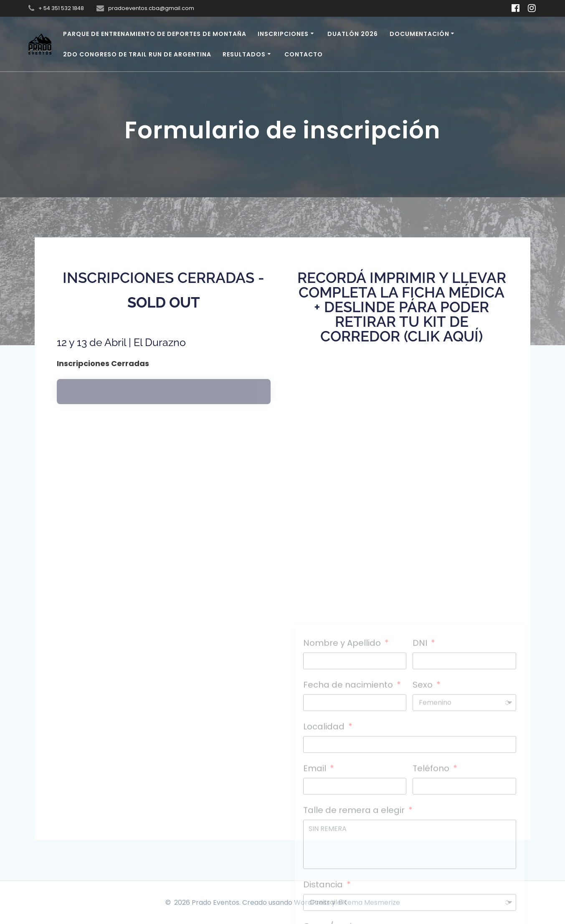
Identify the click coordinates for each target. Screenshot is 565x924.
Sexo (424, 819)
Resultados (244, 54)
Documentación (419, 34)
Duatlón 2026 (353, 34)
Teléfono (432, 903)
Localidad (325, 861)
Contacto (304, 54)
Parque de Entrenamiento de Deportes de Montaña (155, 34)
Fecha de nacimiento (349, 819)
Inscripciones (283, 34)
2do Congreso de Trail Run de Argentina (137, 54)
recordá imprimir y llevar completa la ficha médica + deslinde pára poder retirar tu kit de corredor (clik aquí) (402, 307)
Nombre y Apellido (343, 777)
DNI (421, 777)
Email (316, 903)
